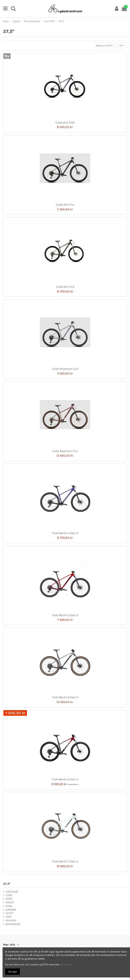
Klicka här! (66, 965)
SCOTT (10, 913)
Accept (13, 972)
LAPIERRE (11, 910)
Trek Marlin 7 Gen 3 (65, 862)
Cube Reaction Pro (65, 451)
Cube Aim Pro (65, 205)
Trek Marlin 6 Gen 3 (65, 697)
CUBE (9, 895)
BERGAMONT (13, 924)
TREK (9, 917)
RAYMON (11, 920)
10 (122, 46)
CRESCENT (12, 892)
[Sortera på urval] (105, 45)
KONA (9, 906)
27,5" (7, 884)
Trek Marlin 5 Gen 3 (65, 615)
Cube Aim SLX (65, 287)
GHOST (10, 902)
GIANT (9, 899)
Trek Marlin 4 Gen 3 (65, 533)
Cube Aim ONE (65, 123)
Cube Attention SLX (65, 369)
